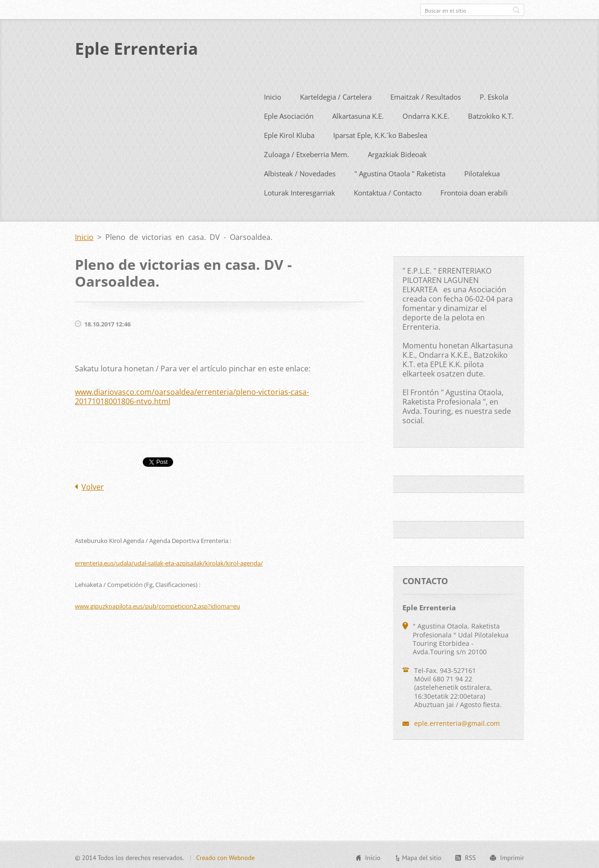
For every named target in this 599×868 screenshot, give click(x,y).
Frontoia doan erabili (474, 191)
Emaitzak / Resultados (426, 95)
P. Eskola (494, 95)
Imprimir (512, 856)
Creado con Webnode (225, 856)
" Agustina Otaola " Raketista (400, 172)
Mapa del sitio (422, 856)
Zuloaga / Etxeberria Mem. (307, 152)
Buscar (516, 10)
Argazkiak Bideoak (397, 152)
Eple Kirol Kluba (289, 133)
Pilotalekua (482, 172)
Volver (93, 485)
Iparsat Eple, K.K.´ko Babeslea (380, 133)
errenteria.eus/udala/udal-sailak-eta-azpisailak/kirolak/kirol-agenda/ (169, 561)
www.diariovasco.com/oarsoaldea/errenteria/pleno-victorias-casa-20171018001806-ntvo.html (192, 395)
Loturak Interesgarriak (299, 191)
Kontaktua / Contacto (388, 191)
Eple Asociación (289, 114)
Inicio (273, 95)
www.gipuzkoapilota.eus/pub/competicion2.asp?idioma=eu (157, 604)
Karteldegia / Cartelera (336, 95)
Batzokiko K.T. (491, 114)
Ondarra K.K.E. (426, 114)
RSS (470, 856)
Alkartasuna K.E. (358, 114)
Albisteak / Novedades (300, 172)
